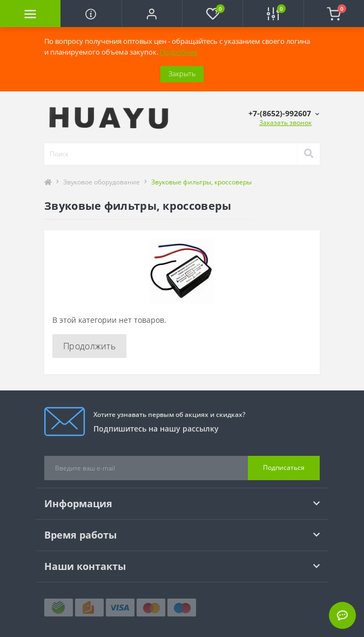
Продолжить (89, 346)
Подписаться (284, 467)
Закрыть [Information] (182, 74)
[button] (152, 14)
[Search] (308, 154)
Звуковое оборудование (102, 182)
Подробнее (179, 52)
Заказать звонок (285, 122)
